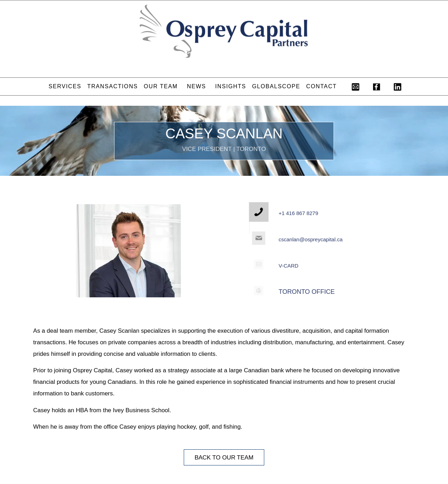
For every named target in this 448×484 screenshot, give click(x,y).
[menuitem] (65, 87)
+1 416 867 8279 (298, 213)
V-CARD (289, 266)
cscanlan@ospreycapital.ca (311, 239)
